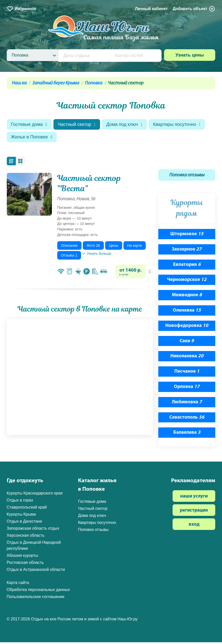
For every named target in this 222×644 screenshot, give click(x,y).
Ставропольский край (27, 509)
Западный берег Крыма (56, 83)
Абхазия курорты (22, 557)
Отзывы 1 (69, 257)
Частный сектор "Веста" (89, 185)
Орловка (187, 389)
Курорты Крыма (21, 516)
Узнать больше (97, 255)
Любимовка (187, 404)
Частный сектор (80, 125)
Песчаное (187, 373)
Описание (69, 247)
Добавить (194, 9)
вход (194, 526)
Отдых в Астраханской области (36, 571)
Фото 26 (93, 247)
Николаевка (187, 358)
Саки (187, 343)
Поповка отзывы (187, 177)
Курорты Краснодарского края (35, 495)
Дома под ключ (129, 125)
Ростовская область (25, 564)
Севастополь (187, 419)
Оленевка (187, 312)
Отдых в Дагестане (24, 523)
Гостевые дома (30, 125)
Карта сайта (18, 584)
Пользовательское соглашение (36, 598)
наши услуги (194, 498)
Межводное (187, 297)
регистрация (194, 512)
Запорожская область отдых (33, 530)
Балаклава (187, 434)
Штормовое (187, 236)
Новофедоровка (187, 327)
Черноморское (187, 282)
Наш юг (19, 83)
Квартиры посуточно (36, 138)
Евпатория (187, 266)
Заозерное (187, 251)
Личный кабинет (151, 9)
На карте (135, 247)
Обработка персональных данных (38, 591)
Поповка (94, 83)
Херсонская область (26, 537)
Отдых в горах (20, 502)
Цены (114, 247)
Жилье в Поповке (94, 138)
